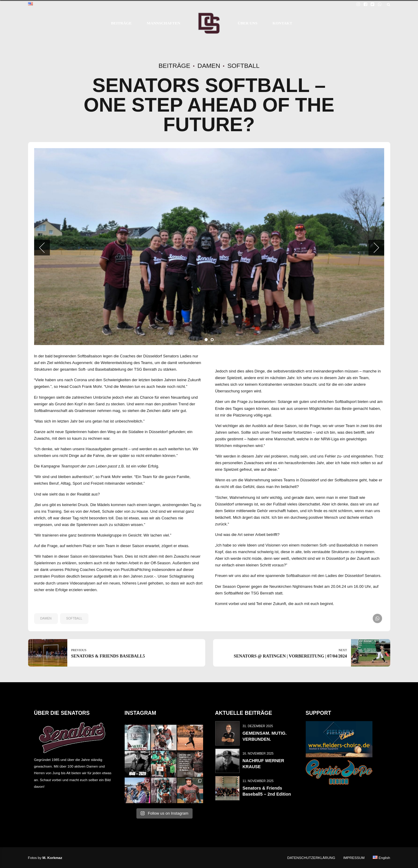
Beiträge (174, 66)
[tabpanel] (209, 247)
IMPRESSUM (354, 858)
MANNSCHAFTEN (163, 23)
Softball (243, 66)
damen (46, 618)
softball (74, 618)
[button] (42, 248)
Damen (209, 66)
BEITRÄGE (121, 23)
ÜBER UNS (248, 23)
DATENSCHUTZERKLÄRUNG (311, 858)
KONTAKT (282, 23)
